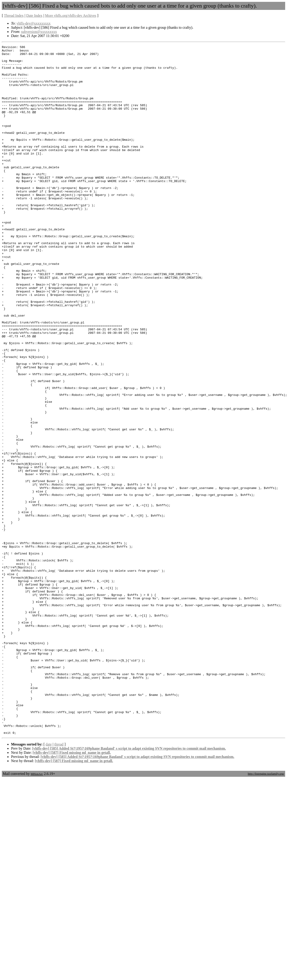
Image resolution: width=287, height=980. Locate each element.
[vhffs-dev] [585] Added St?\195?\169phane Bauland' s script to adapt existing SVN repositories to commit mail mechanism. (129, 886)
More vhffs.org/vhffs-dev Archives (71, 16)
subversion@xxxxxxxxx (39, 32)
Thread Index (14, 16)
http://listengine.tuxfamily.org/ (266, 911)
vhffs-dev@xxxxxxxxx (34, 23)
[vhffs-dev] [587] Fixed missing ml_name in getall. (72, 890)
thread (59, 881)
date (49, 881)
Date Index (34, 16)
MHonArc (37, 911)
